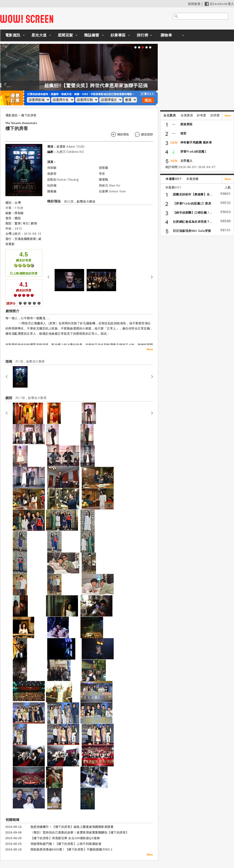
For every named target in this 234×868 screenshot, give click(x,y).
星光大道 (39, 35)
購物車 (166, 35)
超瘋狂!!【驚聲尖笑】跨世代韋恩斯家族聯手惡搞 (116, 85)
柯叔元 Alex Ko (110, 185)
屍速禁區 (187, 124)
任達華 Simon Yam (112, 191)
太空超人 (187, 161)
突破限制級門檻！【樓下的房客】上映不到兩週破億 (66, 844)
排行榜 (143, 35)
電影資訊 (13, 35)
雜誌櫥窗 (92, 35)
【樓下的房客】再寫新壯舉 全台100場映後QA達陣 (65, 838)
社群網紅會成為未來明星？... (193, 222)
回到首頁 (194, 4)
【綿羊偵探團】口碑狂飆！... (193, 213)
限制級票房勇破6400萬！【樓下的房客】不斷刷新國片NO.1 (72, 850)
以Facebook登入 (219, 4)
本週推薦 (192, 179)
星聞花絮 (65, 35)
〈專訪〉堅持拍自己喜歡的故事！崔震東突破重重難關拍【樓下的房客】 (80, 833)
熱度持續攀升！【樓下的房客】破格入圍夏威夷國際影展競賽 (72, 827)
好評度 (215, 115)
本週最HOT (174, 179)
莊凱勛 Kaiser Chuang (63, 180)
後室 (183, 133)
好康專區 (118, 35)
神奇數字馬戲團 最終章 (196, 142)
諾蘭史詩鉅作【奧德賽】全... (193, 194)
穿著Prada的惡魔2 (193, 151)
